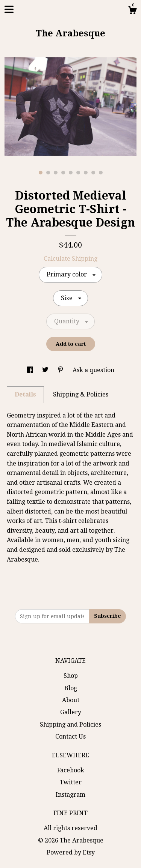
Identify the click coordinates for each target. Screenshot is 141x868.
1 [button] (41, 173)
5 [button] (71, 173)
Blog (71, 688)
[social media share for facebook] (31, 370)
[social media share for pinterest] (61, 370)
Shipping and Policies (70, 725)
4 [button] (63, 173)
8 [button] (93, 173)
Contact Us (70, 737)
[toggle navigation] (9, 9)
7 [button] (86, 173)
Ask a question (93, 370)
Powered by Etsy (71, 852)
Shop (71, 676)
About (71, 700)
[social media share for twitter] (46, 370)
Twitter (71, 782)
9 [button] (101, 173)
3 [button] (56, 173)
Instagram (70, 795)
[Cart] (132, 11)
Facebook (71, 770)
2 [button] (48, 173)
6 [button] (78, 173)
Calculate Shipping (70, 259)
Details (25, 394)
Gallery (71, 712)
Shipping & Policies (81, 394)
